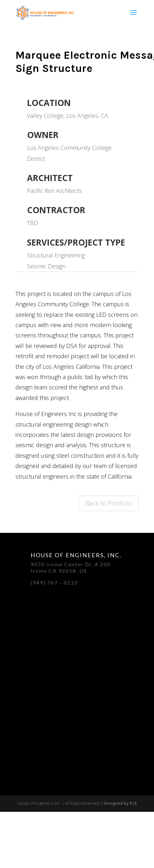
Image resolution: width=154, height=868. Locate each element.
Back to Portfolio (109, 503)
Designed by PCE (120, 803)
